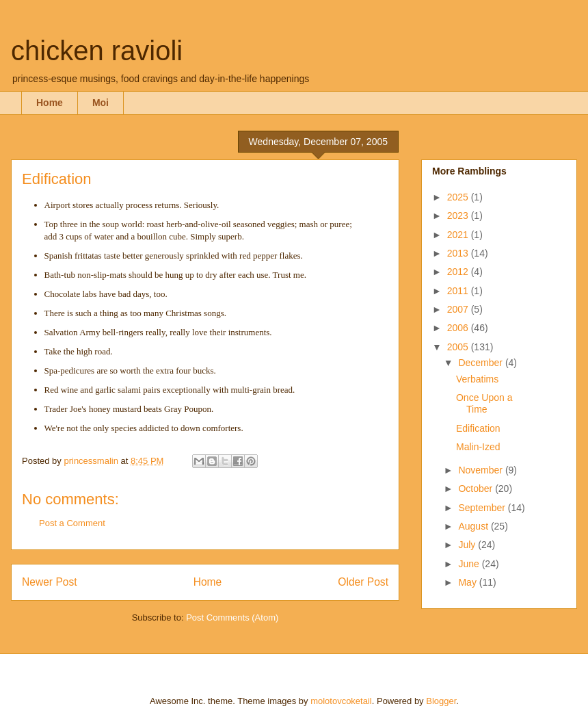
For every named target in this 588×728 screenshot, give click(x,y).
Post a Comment (72, 523)
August (474, 526)
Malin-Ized (478, 447)
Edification (478, 428)
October (477, 489)
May (468, 582)
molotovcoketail (341, 701)
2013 (459, 253)
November (481, 470)
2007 (459, 309)
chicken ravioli (97, 51)
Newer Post (50, 582)
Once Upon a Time (484, 403)
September (483, 508)
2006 (459, 328)
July (468, 545)
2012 (459, 272)
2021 (459, 235)
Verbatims (477, 379)
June (470, 564)
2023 (459, 216)
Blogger (441, 701)
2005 (459, 347)
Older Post (363, 582)
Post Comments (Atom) (232, 617)
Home (50, 103)
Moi (101, 103)
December (481, 363)
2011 (459, 291)
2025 (459, 197)
